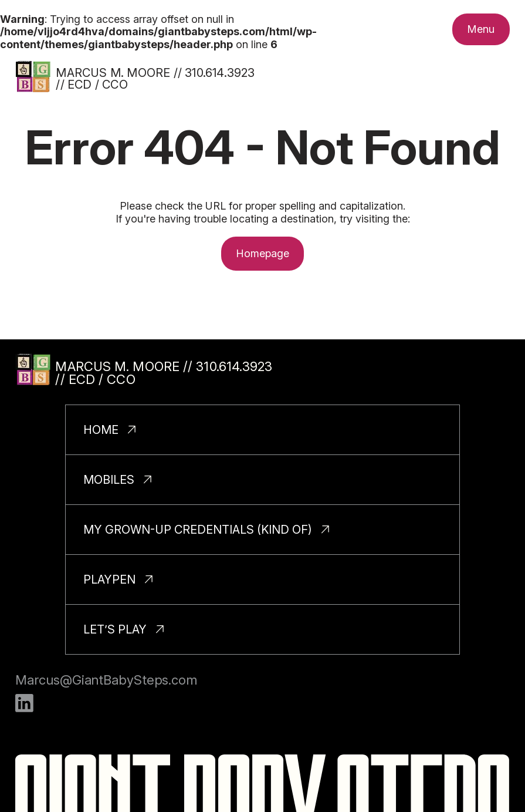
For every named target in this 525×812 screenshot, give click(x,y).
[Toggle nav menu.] (481, 29)
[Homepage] (33, 76)
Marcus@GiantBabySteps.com (106, 680)
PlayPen (109, 579)
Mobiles (109, 480)
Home (101, 430)
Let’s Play (115, 629)
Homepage (263, 253)
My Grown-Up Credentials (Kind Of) (198, 530)
